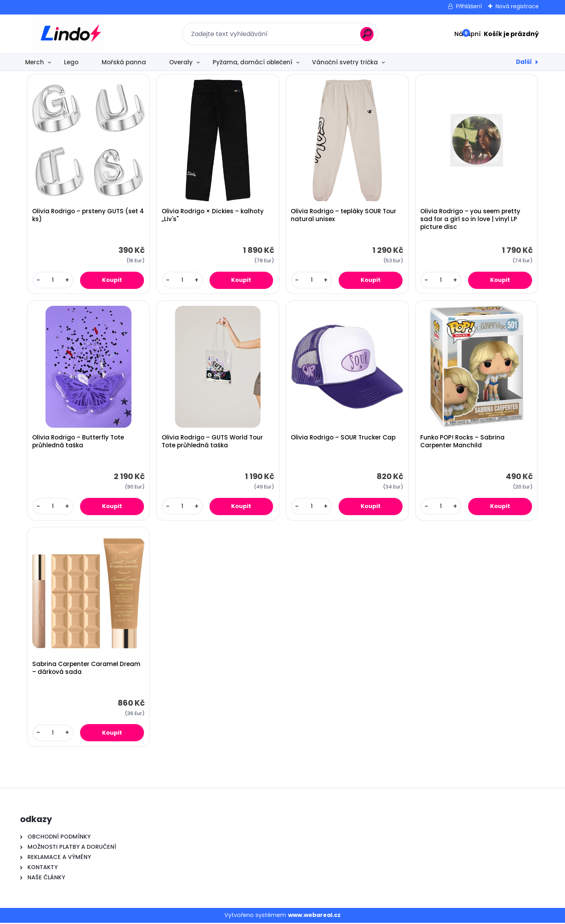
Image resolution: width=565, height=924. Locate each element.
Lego (71, 62)
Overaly (181, 62)
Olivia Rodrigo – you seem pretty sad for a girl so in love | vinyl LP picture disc (470, 220)
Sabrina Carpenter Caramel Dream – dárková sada (86, 669)
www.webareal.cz (314, 917)
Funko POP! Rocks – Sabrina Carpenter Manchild (462, 442)
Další (524, 62)
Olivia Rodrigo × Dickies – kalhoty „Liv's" (213, 216)
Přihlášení (469, 6)
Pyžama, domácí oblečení (252, 62)
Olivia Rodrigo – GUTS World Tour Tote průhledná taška (212, 442)
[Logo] (68, 34)
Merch (35, 62)
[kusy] (53, 280)
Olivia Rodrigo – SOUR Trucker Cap (344, 438)
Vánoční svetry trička (345, 62)
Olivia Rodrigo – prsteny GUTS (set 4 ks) (88, 216)
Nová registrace (517, 6)
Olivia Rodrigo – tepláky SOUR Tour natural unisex (344, 216)
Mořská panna (124, 62)
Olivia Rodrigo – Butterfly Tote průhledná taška (78, 442)
